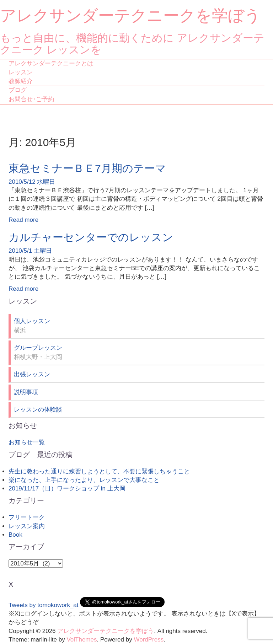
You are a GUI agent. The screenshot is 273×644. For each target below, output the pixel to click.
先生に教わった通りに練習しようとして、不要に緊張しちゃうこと (99, 471)
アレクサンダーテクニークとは (51, 63)
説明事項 (26, 392)
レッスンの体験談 (38, 410)
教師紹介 (21, 81)
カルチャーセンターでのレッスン (91, 237)
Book (15, 535)
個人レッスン (32, 321)
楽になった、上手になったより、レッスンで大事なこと (84, 480)
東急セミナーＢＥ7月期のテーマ (87, 168)
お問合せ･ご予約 (31, 99)
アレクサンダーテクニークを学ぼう (130, 16)
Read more (23, 220)
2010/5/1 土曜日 (30, 251)
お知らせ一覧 (27, 442)
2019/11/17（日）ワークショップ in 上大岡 (67, 489)
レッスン (21, 72)
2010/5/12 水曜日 (32, 182)
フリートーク (27, 517)
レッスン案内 (27, 526)
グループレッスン (38, 348)
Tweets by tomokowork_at (44, 605)
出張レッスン (32, 374)
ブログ (18, 90)
